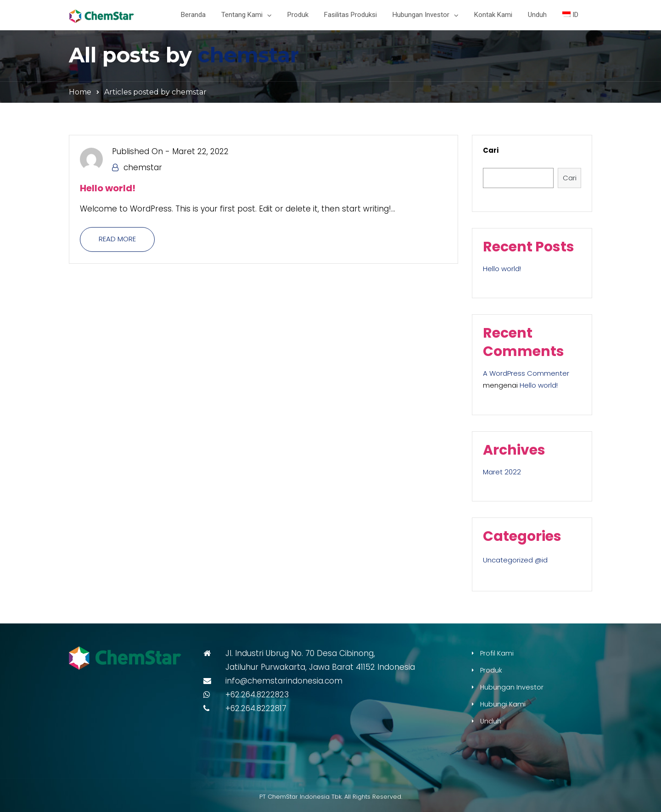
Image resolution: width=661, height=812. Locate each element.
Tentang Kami (242, 15)
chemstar (248, 55)
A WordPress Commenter (526, 373)
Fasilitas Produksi (350, 15)
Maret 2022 (502, 472)
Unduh (537, 15)
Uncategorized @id (515, 560)
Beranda (193, 15)
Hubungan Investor (421, 15)
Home (80, 92)
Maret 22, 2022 (200, 151)
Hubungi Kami (503, 704)
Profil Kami (497, 653)
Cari (491, 150)
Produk (298, 15)
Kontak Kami (493, 15)
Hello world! (108, 188)
